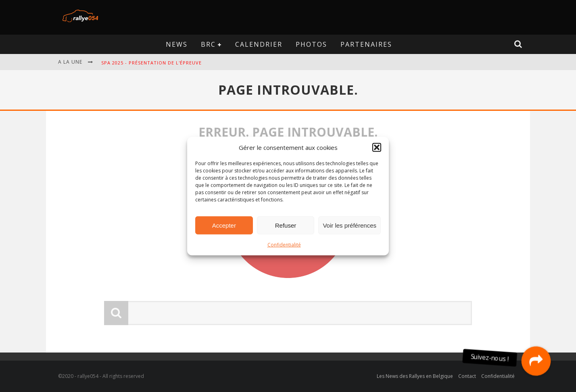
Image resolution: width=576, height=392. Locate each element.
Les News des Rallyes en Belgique (415, 376)
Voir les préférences (350, 225)
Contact (467, 376)
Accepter (224, 225)
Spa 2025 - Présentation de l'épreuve (151, 63)
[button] (377, 147)
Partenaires (366, 44)
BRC (208, 44)
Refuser (286, 225)
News (177, 44)
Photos (311, 44)
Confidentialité (284, 245)
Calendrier (259, 44)
